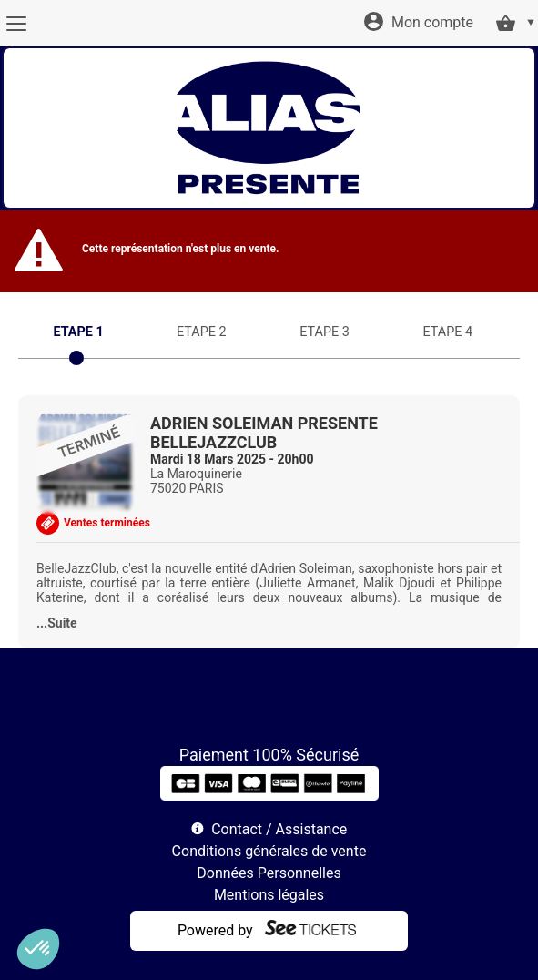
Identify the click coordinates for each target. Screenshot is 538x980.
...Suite (57, 623)
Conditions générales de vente (269, 851)
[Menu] (16, 24)
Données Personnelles (269, 873)
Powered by (215, 930)
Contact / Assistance (279, 829)
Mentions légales (269, 895)
